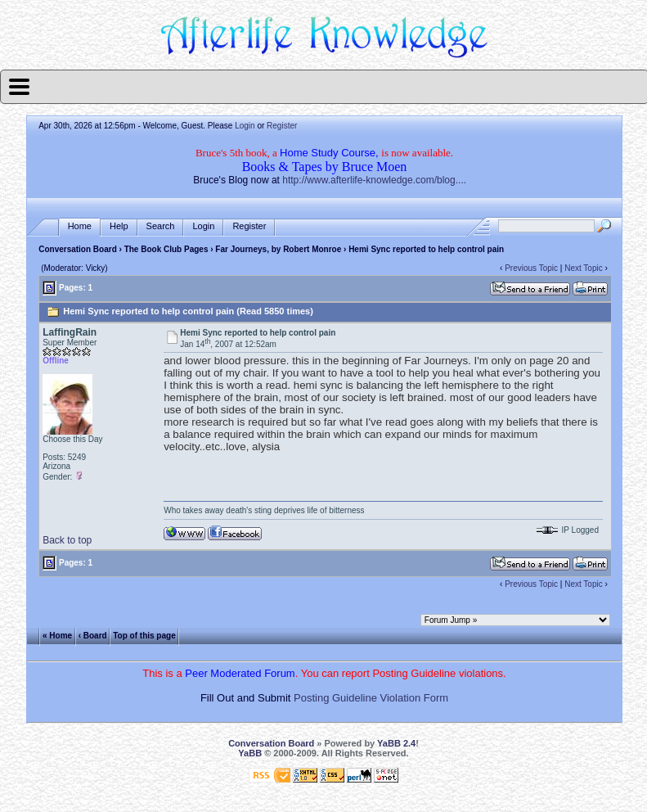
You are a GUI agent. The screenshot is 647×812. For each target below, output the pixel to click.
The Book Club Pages (166, 249)
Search (161, 226)
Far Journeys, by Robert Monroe (278, 249)
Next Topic (584, 268)
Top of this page (144, 636)
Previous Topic (531, 268)
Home (80, 226)
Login (245, 126)
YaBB (250, 753)
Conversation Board (78, 249)
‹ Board (93, 636)
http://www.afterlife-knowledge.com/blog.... (374, 180)
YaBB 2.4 (396, 743)
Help (119, 226)
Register (282, 126)
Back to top (67, 540)
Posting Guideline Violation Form (371, 698)
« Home (57, 636)
